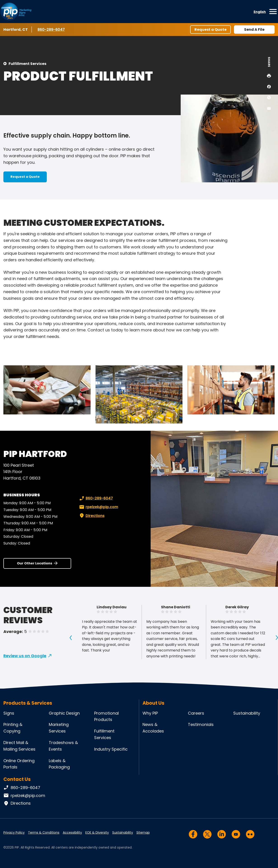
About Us (153, 703)
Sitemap (143, 832)
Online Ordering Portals (19, 764)
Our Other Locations (35, 563)
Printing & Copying (13, 728)
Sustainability (247, 713)
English (260, 12)
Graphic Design (64, 713)
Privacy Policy (14, 832)
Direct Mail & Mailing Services (19, 746)
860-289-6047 (51, 29)
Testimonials (201, 724)
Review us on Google (25, 656)
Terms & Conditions (44, 832)
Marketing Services (59, 728)
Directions (91, 516)
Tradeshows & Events (63, 746)
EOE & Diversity (97, 832)
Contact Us (17, 779)
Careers (196, 713)
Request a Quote (210, 30)
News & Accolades (153, 728)
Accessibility (72, 832)
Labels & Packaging (59, 764)
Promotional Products (106, 716)
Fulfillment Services (27, 64)
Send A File (254, 30)
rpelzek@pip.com (98, 507)
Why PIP (150, 713)
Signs (9, 713)
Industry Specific (111, 749)
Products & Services (28, 703)
